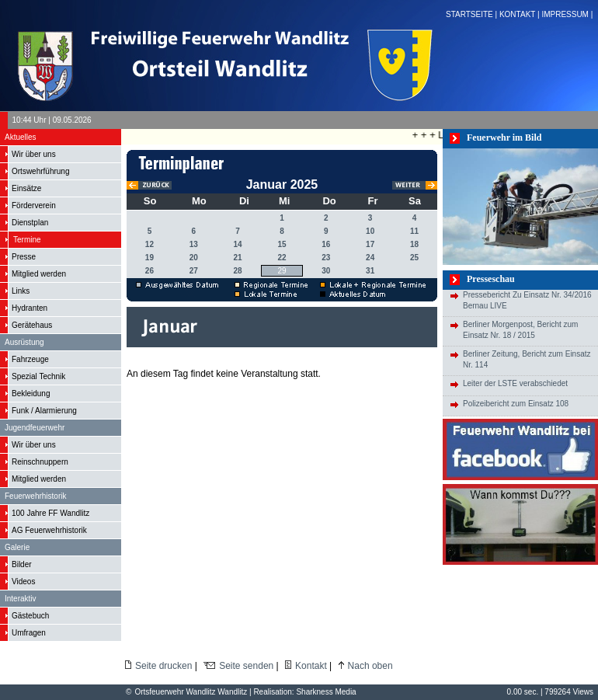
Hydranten (30, 308)
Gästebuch (30, 616)
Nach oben (370, 666)
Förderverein (34, 205)
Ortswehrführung (40, 171)
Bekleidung (31, 394)
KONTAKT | (520, 14)
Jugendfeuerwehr (35, 428)
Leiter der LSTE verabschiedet (515, 383)
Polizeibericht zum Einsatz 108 (516, 404)
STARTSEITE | (473, 14)
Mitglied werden (39, 274)
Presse (24, 257)
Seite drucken (163, 666)
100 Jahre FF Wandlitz (50, 513)
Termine (27, 240)
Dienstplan (30, 223)
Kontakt (311, 666)
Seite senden (246, 666)
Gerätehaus (32, 325)
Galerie (17, 547)
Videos (23, 582)
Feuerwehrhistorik (35, 496)
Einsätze (26, 188)
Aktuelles (21, 137)
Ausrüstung (24, 342)
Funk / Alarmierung (44, 411)
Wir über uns (34, 154)
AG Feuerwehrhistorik (49, 530)
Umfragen (29, 633)
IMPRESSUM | (568, 14)
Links (21, 291)
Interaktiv (21, 599)
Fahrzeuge (30, 359)
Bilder (22, 564)
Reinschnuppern (40, 462)
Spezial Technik (38, 376)
